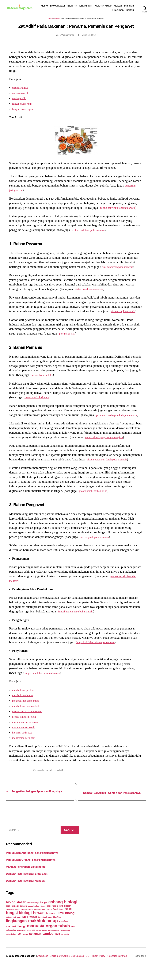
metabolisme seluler (44, 376)
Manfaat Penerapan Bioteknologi (26, 876)
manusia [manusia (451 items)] (36, 935)
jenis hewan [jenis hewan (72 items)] (29, 926)
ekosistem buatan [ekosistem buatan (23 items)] (13, 918)
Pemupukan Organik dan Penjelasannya (31, 869)
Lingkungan (98, 6)
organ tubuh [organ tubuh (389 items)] (58, 935)
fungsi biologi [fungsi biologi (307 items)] (19, 922)
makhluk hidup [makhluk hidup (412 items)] (43, 930)
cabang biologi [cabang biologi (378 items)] (63, 911)
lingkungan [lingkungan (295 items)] (16, 930)
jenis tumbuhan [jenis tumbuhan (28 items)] (45, 926)
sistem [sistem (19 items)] (25, 943)
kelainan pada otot (24, 738)
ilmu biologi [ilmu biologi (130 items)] (67, 922)
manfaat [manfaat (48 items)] (64, 930)
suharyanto (68, 35)
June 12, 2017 (90, 35)
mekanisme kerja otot (26, 743)
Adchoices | (45, 965)
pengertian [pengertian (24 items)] (22, 939)
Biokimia (84, 6)
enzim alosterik (22, 94)
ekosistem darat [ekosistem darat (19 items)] (27, 918)
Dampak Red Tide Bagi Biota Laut (27, 883)
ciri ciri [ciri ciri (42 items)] (15, 915)
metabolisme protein (25, 695)
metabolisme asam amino (28, 706)
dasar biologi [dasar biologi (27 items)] (34, 915)
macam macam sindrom (27, 727)
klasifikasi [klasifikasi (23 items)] (57, 926)
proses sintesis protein (26, 722)
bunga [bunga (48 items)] (43, 911)
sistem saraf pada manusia (92, 290)
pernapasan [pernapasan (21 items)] (65, 939)
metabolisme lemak (24, 700)
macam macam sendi (25, 732)
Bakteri (130, 10)
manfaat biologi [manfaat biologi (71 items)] (16, 935)
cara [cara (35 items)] (8, 915)
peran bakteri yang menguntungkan (107, 443)
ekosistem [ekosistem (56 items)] (65, 915)
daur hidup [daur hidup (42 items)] (52, 915)
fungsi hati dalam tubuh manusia (79, 617)
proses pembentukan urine (95, 496)
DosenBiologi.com (17, 969)
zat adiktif (59, 775)
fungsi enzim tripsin (25, 110)
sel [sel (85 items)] (19, 943)
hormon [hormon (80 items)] (51, 922)
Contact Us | (74, 965)
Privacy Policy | (108, 965)
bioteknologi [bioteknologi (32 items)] (33, 912)
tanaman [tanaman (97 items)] (35, 943)
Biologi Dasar (70, 6)
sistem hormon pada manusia (120, 268)
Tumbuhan (117, 10)
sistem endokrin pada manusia (91, 231)
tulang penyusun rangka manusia (121, 208)
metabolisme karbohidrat (28, 711)
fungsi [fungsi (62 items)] (68, 918)
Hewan (130, 6)
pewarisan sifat (69, 334)
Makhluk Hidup (115, 6)
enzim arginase (22, 88)
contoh (41, 775)
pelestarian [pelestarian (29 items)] (11, 939)
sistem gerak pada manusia (97, 542)
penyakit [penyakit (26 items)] (31, 939)
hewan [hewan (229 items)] (39, 922)
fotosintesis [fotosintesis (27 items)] (58, 918)
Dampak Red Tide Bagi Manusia (26, 890)
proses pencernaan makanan (30, 716)
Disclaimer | (59, 965)
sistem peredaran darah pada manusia (110, 465)
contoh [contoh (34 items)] (23, 915)
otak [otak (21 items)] (73, 936)
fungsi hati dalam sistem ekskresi (45, 678)
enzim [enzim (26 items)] (49, 918)
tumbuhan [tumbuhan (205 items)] (51, 942)
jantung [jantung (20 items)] (9, 926)
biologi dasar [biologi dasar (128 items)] (16, 911)
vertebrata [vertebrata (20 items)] (65, 943)
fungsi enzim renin (24, 104)
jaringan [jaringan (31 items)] (17, 926)
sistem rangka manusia (125, 312)
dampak (49, 775)
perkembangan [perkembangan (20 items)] (54, 939)
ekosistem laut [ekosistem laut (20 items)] (40, 918)
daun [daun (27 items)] (43, 915)
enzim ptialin (20, 99)
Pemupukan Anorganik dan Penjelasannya (32, 862)
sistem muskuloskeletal (39, 398)
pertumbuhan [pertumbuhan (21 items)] (11, 943)
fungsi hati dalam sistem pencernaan (98, 647)
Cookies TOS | (90, 965)
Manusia (104, 10)
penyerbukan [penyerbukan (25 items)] (41, 939)
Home (56, 6)
